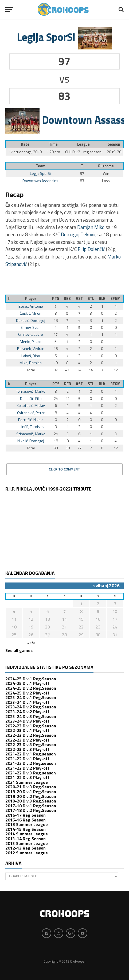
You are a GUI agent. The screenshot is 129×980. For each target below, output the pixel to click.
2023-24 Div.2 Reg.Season (31, 707)
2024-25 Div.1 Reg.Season (31, 679)
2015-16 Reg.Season (26, 820)
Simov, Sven (31, 327)
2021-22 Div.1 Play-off (27, 759)
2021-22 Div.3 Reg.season (31, 773)
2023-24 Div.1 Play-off (27, 702)
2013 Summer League (27, 843)
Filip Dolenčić (91, 249)
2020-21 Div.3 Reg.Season (31, 787)
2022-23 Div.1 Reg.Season (31, 726)
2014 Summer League (27, 834)
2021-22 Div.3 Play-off (27, 777)
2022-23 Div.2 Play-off (27, 740)
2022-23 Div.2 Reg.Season (31, 735)
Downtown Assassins (40, 181)
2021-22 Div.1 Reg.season (31, 754)
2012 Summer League (27, 853)
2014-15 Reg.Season (26, 829)
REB (67, 299)
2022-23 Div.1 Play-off (27, 730)
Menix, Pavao (31, 342)
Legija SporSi (40, 173)
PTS (56, 299)
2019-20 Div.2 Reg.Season (31, 796)
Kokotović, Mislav (31, 406)
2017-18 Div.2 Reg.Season (31, 810)
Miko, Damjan (31, 363)
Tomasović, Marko (31, 391)
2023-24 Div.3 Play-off (27, 721)
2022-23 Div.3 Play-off (27, 749)
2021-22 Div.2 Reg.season (31, 763)
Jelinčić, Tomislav (31, 427)
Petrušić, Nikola (31, 420)
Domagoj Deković (79, 234)
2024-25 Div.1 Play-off (27, 683)
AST (79, 299)
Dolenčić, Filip (31, 399)
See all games (19, 650)
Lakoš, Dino (31, 356)
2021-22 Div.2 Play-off (27, 768)
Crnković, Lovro (31, 334)
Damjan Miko (91, 227)
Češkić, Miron (31, 313)
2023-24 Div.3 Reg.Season (31, 716)
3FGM (116, 299)
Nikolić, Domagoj (31, 441)
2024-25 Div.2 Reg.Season (31, 688)
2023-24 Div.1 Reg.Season (31, 697)
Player (31, 299)
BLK (102, 299)
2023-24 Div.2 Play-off (27, 712)
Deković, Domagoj (31, 321)
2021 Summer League (27, 782)
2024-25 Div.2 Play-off (27, 693)
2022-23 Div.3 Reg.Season (31, 744)
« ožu (31, 643)
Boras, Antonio (31, 306)
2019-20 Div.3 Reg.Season (31, 801)
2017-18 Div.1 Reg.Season (31, 806)
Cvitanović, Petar (31, 413)
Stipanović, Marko (31, 434)
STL (91, 299)
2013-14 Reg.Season (26, 839)
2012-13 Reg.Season (26, 848)
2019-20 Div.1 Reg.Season (31, 792)
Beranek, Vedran (31, 349)
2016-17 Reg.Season (26, 815)
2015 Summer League (27, 824)
